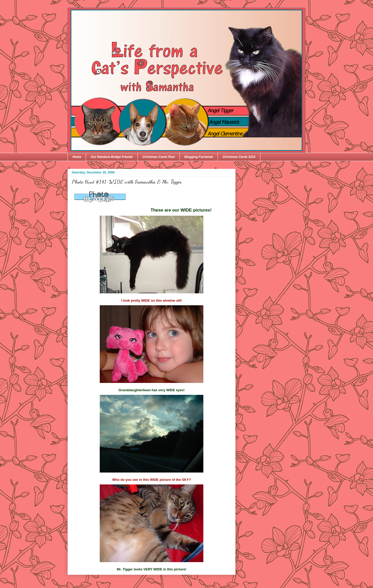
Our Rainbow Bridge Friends (112, 157)
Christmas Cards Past (159, 157)
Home (77, 157)
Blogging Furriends (199, 157)
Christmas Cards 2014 (239, 157)
